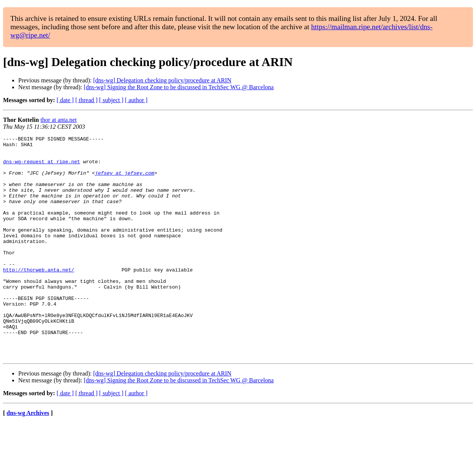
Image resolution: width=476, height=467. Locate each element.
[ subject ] (111, 100)
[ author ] (136, 100)
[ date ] (65, 100)
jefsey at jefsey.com (125, 181)
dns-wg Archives (28, 457)
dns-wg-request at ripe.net (42, 167)
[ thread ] (86, 100)
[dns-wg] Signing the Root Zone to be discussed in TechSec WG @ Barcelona (179, 87)
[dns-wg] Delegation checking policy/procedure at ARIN (162, 80)
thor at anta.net (59, 120)
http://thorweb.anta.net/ (39, 297)
